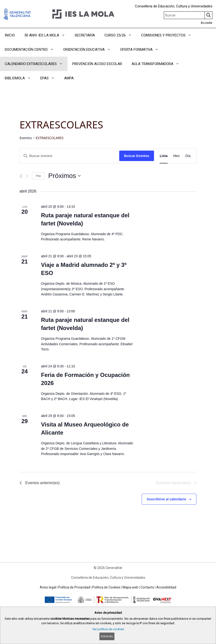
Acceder (207, 23)
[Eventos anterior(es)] (21, 176)
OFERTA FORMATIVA (142, 50)
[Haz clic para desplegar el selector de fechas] (64, 176)
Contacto (147, 587)
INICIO (10, 35)
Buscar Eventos (137, 156)
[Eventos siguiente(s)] (27, 176)
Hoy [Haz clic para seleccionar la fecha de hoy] (38, 176)
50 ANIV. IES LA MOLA (47, 35)
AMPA (69, 78)
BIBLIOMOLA (20, 78)
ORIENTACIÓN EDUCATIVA (89, 50)
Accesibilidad (166, 587)
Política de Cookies (106, 587)
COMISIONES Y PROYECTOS (169, 35)
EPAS (50, 78)
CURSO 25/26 (120, 35)
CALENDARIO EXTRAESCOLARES (36, 64)
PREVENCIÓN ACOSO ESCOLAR (97, 64)
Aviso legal (48, 587)
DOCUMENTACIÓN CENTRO (32, 50)
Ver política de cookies (108, 629)
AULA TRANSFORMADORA (158, 64)
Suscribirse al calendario (166, 499)
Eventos (26, 138)
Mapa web (130, 587)
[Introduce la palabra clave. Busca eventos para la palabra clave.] (69, 156)
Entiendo (107, 636)
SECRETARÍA (85, 35)
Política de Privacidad (74, 587)
